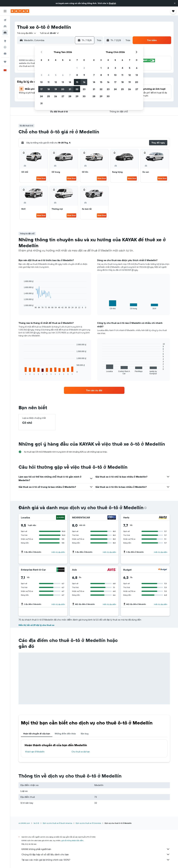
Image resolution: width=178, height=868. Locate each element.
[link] (94, 390)
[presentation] (145, 508)
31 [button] (41, 103)
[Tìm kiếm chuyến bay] (5, 20)
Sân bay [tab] (85, 734)
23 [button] (84, 89)
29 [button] (77, 96)
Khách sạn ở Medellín (35, 752)
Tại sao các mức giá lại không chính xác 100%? (96, 860)
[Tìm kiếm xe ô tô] (5, 33)
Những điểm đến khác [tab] (65, 734)
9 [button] (84, 75)
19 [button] (56, 89)
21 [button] (70, 89)
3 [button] (41, 75)
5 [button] (56, 75)
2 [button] (84, 68)
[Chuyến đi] (5, 62)
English (113, 3)
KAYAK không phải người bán (96, 849)
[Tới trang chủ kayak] (20, 11)
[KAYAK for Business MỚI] (5, 53)
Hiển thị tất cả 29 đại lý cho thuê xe (36, 625)
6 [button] (63, 75)
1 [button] (77, 68)
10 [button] (41, 82)
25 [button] (49, 96)
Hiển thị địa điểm (58, 552)
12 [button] (56, 82)
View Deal (41, 178)
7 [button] (70, 75)
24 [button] (41, 96)
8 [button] (77, 75)
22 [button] (77, 89)
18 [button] (49, 89)
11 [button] (49, 82)
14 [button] (70, 82)
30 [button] (84, 96)
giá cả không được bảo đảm (72, 840)
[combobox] (27, 33)
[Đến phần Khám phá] (5, 41)
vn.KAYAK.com (24, 823)
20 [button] (63, 89)
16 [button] (84, 82)
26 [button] (56, 96)
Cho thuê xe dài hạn (81, 752)
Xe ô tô (36, 823)
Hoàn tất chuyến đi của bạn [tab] (37, 734)
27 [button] (63, 96)
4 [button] (49, 75)
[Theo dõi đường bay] (5, 47)
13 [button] (63, 82)
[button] (175, 3)
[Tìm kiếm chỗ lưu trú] (5, 26)
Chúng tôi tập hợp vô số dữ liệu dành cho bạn (96, 854)
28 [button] (70, 96)
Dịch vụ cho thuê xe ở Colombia (88, 823)
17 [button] (41, 89)
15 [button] (77, 82)
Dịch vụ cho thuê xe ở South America (57, 823)
